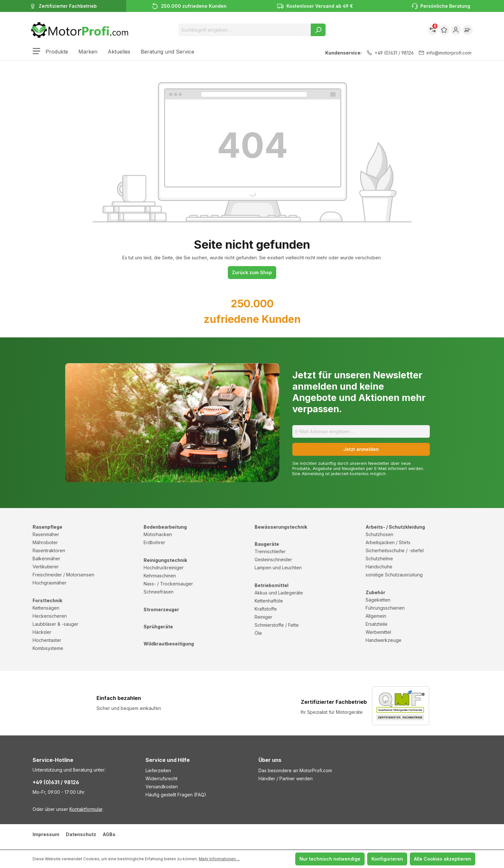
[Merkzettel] (444, 30)
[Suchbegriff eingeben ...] (245, 30)
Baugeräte (267, 544)
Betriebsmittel (272, 585)
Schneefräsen (159, 592)
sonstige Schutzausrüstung (394, 575)
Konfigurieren (387, 859)
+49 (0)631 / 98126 (390, 53)
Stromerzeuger (161, 609)
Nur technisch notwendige (330, 859)
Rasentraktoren (49, 550)
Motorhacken (158, 534)
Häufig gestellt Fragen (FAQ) (176, 795)
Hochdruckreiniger (164, 568)
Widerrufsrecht (161, 778)
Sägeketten (378, 600)
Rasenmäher (46, 534)
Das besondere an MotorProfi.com (295, 770)
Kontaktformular (86, 809)
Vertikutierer (46, 567)
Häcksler (42, 632)
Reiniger (263, 617)
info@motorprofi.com (445, 53)
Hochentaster (47, 640)
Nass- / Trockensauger (168, 584)
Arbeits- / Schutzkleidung (395, 527)
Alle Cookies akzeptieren (443, 859)
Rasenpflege (47, 527)
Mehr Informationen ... (219, 859)
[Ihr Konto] (456, 30)
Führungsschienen (385, 608)
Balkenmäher (46, 559)
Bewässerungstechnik (281, 527)
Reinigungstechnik (165, 560)
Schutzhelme (379, 559)
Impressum (46, 834)
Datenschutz (81, 834)
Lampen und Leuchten (278, 568)
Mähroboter (45, 542)
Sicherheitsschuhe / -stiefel (395, 550)
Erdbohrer (154, 542)
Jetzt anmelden (361, 449)
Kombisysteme (48, 648)
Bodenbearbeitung (165, 527)
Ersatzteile (377, 624)
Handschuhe (379, 567)
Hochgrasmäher (50, 583)
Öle (258, 633)
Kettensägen (46, 608)
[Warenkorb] (468, 30)
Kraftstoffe (266, 609)
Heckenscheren (50, 616)
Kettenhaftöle (269, 601)
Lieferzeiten (158, 770)
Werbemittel (378, 632)
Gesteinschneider (273, 559)
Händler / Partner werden (286, 778)
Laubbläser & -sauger (55, 624)
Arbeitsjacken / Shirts (388, 542)
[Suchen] (318, 30)
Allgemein (376, 616)
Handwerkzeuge (383, 640)
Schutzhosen (379, 534)
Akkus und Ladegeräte (279, 593)
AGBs (109, 834)
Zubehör (375, 592)
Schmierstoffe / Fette (277, 625)
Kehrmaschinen (160, 576)
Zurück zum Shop (252, 272)
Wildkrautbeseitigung (169, 644)
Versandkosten (162, 787)
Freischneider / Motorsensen (63, 575)
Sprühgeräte (158, 627)
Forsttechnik (47, 600)
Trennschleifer (270, 551)
